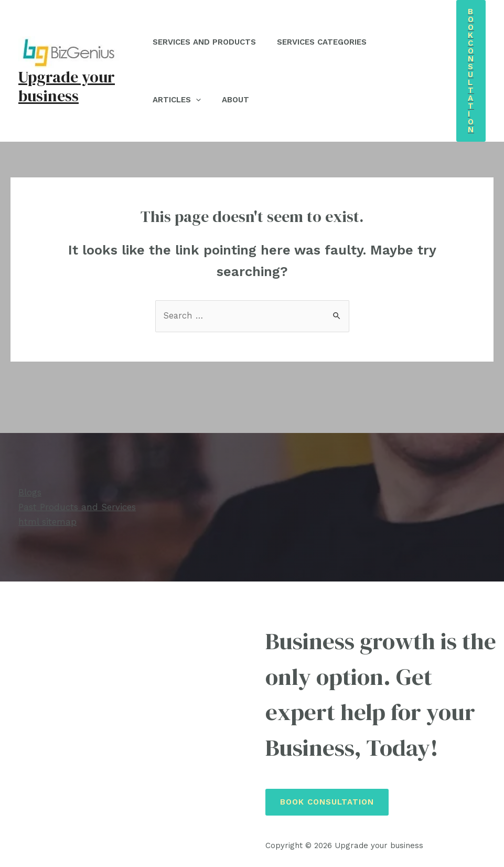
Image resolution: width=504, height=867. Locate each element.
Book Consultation (327, 801)
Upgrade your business (67, 86)
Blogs (30, 493)
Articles (179, 100)
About (243, 100)
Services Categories (330, 42)
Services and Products (207, 42)
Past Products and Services (77, 507)
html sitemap (47, 521)
